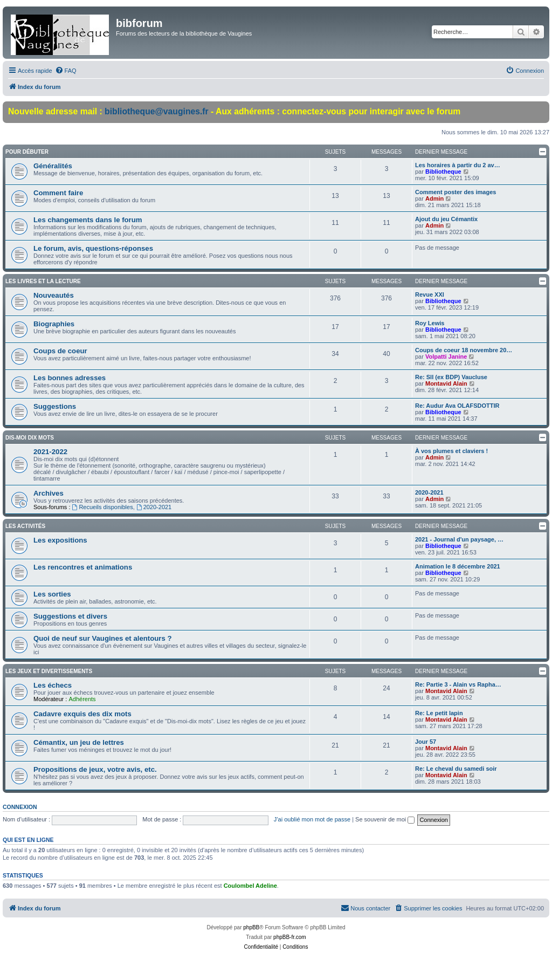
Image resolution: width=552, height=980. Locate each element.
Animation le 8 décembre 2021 (458, 566)
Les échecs (53, 685)
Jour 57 (426, 742)
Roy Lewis (430, 323)
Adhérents (82, 699)
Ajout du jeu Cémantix (446, 219)
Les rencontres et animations (83, 567)
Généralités (53, 166)
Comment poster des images (456, 192)
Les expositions (60, 540)
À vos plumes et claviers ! (451, 451)
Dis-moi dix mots (30, 438)
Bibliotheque (443, 172)
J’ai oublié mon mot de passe (312, 819)
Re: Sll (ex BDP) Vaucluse (451, 377)
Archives (49, 493)
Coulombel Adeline (250, 886)
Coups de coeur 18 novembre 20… (464, 350)
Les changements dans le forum (88, 220)
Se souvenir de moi (385, 819)
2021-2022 (50, 452)
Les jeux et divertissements (49, 671)
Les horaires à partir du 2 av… (458, 165)
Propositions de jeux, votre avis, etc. (95, 769)
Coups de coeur (60, 351)
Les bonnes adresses (70, 378)
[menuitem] (66, 71)
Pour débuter (27, 152)
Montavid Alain (446, 383)
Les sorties (52, 594)
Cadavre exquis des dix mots (82, 714)
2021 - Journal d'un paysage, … (459, 539)
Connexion (20, 807)
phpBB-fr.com (290, 937)
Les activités (25, 526)
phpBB (251, 927)
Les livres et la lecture (43, 281)
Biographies (54, 324)
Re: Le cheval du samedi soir (456, 769)
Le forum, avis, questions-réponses (93, 248)
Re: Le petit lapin (439, 713)
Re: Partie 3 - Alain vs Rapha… (458, 684)
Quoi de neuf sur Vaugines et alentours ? (102, 638)
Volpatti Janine (446, 357)
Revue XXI (430, 294)
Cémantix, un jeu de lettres (79, 742)
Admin (434, 198)
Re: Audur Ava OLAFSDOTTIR (457, 406)
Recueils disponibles (103, 507)
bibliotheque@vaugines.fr (157, 111)
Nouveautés (54, 295)
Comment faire (58, 193)
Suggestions (55, 406)
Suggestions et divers (70, 616)
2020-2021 (154, 507)
